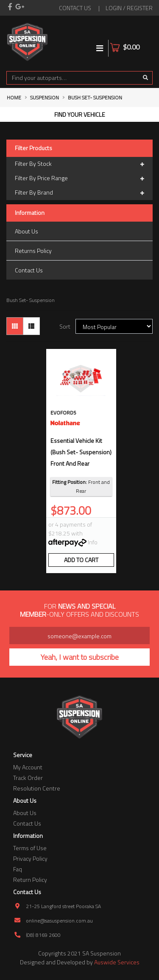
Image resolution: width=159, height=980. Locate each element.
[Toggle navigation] (100, 48)
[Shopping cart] (147, 42)
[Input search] (73, 78)
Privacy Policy (30, 858)
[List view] (31, 326)
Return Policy (30, 880)
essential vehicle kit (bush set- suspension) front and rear (81, 452)
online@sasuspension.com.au (59, 921)
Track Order (28, 778)
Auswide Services (117, 962)
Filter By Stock (79, 164)
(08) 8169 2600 (43, 935)
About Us (26, 231)
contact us (75, 8)
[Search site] (146, 78)
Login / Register (129, 8)
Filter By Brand (79, 193)
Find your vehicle (80, 114)
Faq (18, 869)
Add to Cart (81, 560)
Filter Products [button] (33, 148)
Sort (65, 326)
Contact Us (29, 270)
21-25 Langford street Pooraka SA (63, 906)
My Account (28, 767)
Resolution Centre (37, 788)
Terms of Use (30, 848)
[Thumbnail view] (15, 326)
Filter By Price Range (79, 178)
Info (93, 542)
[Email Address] (79, 635)
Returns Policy (33, 251)
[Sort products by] (114, 326)
